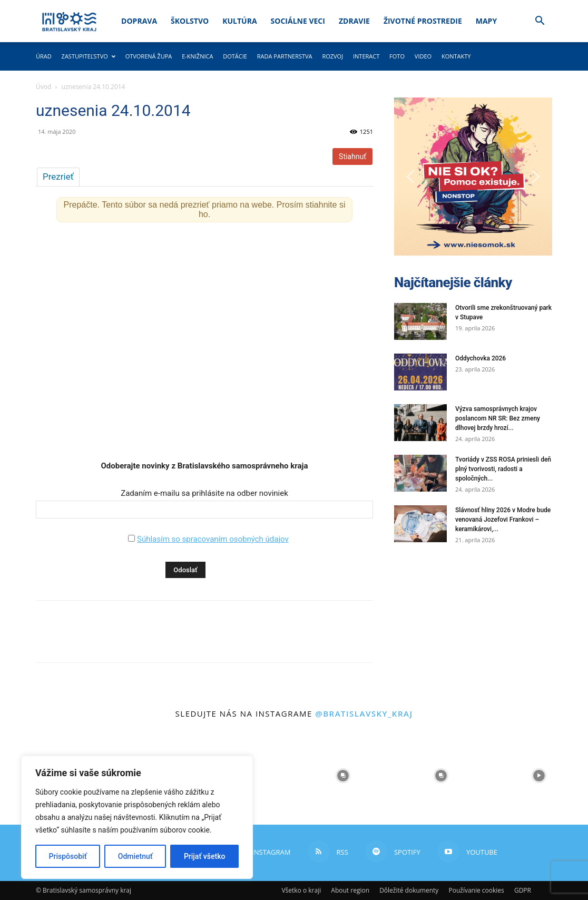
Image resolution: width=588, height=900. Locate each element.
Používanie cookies (476, 890)
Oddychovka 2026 (481, 358)
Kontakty (456, 56)
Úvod (43, 87)
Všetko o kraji (301, 890)
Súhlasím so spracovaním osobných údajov (213, 539)
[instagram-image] (343, 776)
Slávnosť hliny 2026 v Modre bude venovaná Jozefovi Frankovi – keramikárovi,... (503, 520)
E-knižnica (197, 56)
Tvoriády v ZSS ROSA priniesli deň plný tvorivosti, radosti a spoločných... (503, 469)
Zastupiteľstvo (89, 56)
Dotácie (235, 56)
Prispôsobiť (68, 856)
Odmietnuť (135, 856)
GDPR (523, 890)
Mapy (486, 21)
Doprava (139, 21)
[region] (137, 817)
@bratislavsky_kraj (364, 713)
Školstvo (190, 21)
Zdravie (354, 21)
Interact (366, 56)
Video (423, 56)
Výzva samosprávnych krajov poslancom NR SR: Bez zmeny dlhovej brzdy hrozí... (498, 418)
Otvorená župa (149, 56)
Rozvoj (332, 56)
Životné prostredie (423, 21)
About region (350, 890)
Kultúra (239, 21)
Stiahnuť (352, 156)
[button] (540, 22)
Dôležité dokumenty (409, 890)
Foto (397, 56)
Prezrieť (58, 177)
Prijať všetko (204, 856)
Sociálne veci (298, 21)
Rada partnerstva (285, 56)
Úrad (44, 56)
